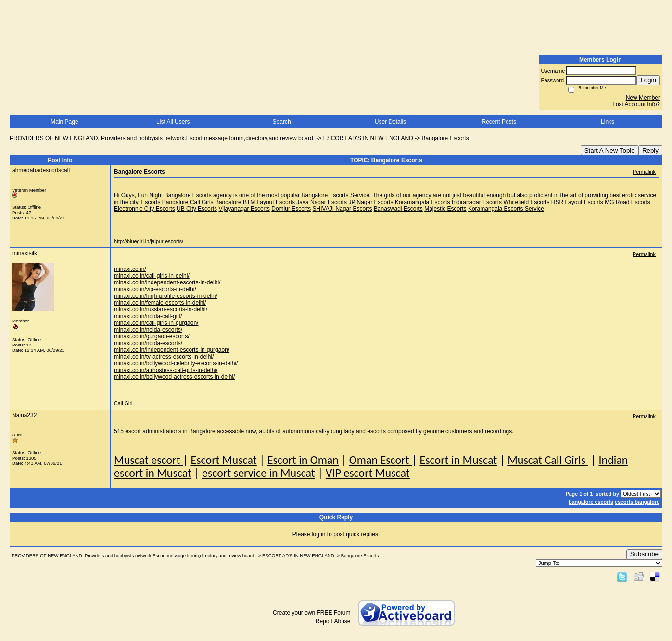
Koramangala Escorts (423, 202)
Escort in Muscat (458, 460)
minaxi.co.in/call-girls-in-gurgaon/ (156, 323)
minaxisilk (25, 253)
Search (282, 122)
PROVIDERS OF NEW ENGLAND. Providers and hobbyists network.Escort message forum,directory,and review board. (162, 138)
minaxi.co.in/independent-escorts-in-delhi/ (167, 282)
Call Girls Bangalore (216, 202)
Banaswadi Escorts (398, 209)
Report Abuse (333, 621)
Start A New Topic (609, 150)
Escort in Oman (303, 460)
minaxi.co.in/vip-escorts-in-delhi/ (155, 289)
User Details (390, 122)
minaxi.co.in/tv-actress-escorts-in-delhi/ (164, 357)
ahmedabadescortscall (41, 170)
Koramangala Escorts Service (506, 209)
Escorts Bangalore (165, 202)
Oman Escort (380, 460)
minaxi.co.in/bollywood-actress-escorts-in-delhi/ (174, 377)
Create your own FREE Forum (311, 613)
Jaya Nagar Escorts (322, 202)
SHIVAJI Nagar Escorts (342, 209)
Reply (650, 150)
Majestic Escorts (445, 209)
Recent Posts (499, 122)
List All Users (173, 122)
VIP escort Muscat (368, 473)
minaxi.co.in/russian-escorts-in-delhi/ (161, 309)
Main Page (64, 122)
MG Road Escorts (628, 202)
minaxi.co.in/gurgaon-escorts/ (152, 336)
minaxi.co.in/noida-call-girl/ (148, 316)
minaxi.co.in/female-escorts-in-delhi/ (160, 303)
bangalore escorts (591, 502)
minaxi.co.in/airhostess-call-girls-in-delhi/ (166, 370)
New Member (643, 98)
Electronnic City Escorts (145, 209)
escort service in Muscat (259, 473)
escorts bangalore (637, 502)
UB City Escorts (197, 209)
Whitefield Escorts (526, 202)
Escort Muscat (223, 460)
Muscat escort (148, 460)
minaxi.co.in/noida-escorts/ (148, 330)
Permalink (644, 172)
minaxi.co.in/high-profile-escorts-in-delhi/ (166, 296)
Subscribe (644, 554)
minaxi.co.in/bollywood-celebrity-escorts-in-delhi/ (176, 363)
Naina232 (24, 415)
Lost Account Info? (636, 104)
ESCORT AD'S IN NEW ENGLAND (368, 138)
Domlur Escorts (291, 209)
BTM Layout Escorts (269, 202)
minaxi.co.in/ (130, 269)
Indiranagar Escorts (477, 202)
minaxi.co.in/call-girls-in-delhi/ (152, 276)
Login (648, 80)
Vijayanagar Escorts (244, 209)
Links (608, 122)
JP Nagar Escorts (371, 202)
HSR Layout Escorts (577, 202)
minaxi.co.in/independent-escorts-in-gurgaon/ (172, 350)
